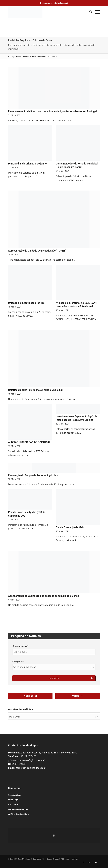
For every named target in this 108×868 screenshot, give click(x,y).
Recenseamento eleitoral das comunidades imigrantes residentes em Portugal (52, 111)
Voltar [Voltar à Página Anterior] (76, 696)
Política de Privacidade (19, 814)
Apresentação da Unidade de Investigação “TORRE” (37, 251)
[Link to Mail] (96, 863)
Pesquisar (54, 678)
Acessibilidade (15, 795)
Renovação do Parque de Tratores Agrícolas (33, 475)
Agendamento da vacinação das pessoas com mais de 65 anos (43, 596)
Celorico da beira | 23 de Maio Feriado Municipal (35, 390)
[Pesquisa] (89, 12)
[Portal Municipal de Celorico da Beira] (45, 12)
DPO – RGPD (14, 805)
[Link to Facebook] (83, 863)
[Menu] (96, 12)
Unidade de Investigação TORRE (26, 303)
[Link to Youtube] (89, 863)
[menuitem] (89, 12)
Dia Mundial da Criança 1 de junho (27, 164)
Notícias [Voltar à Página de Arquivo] (28, 696)
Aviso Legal (13, 800)
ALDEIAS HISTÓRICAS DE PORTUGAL (29, 442)
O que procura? (20, 646)
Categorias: (18, 661)
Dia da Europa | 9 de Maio (70, 527)
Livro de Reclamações (18, 809)
